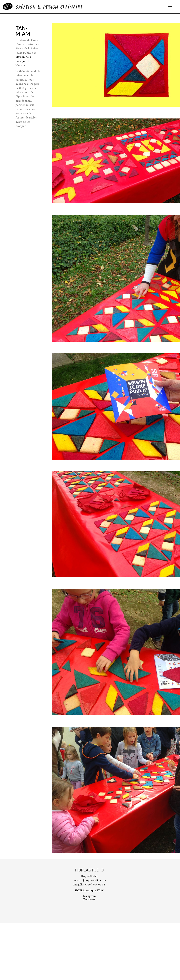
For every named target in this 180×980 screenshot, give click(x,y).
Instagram (89, 896)
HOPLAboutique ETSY (89, 891)
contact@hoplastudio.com (89, 880)
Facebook (89, 899)
